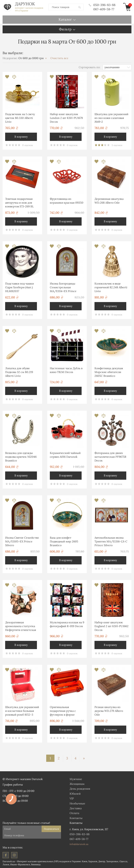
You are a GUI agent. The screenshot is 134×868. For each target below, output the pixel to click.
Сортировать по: (90, 67)
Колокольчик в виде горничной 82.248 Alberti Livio (111, 287)
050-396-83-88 (102, 5)
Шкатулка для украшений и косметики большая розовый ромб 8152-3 (22, 711)
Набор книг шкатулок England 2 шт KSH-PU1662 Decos (111, 626)
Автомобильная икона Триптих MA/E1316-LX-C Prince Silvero (111, 541)
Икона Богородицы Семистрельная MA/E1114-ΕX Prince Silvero (63, 288)
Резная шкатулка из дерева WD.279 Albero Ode (109, 711)
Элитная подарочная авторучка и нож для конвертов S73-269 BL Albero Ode (19, 203)
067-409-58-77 (104, 9)
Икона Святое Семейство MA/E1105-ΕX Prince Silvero (22, 541)
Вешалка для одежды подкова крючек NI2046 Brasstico (21, 457)
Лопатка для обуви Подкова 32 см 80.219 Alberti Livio (19, 372)
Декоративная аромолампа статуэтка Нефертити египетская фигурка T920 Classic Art (21, 627)
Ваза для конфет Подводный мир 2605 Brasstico (64, 541)
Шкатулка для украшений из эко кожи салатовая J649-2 (111, 118)
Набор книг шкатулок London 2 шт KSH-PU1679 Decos (66, 118)
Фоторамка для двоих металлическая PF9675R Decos (110, 457)
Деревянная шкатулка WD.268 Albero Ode (109, 201)
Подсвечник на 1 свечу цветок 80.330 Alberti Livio (20, 118)
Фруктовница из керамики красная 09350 (67, 201)
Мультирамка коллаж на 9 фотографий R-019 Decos (67, 624)
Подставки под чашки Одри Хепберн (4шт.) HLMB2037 (19, 287)
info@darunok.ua (79, 844)
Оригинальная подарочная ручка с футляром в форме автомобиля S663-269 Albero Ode (64, 711)
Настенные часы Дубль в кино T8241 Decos (66, 370)
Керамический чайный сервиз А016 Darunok (65, 455)
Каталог (65, 19)
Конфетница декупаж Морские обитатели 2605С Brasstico (109, 372)
